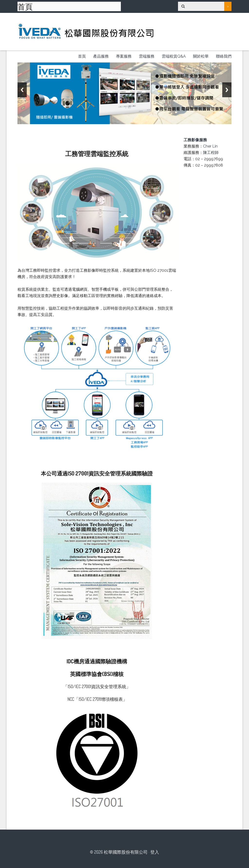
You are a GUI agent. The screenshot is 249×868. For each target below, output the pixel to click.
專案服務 (124, 56)
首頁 (82, 56)
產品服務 (101, 56)
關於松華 (201, 56)
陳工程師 (211, 153)
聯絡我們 (224, 56)
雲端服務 (147, 56)
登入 (155, 852)
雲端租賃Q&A (174, 56)
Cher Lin (210, 146)
